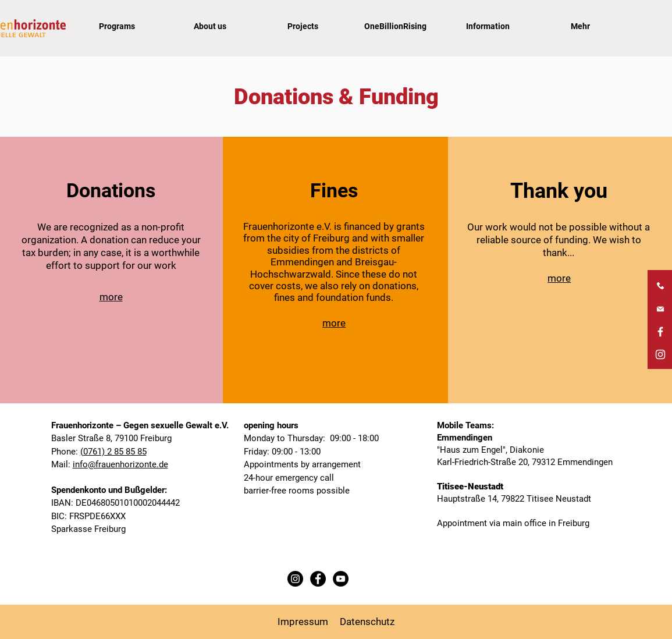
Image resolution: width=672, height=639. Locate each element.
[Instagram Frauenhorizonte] (660, 354)
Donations (111, 190)
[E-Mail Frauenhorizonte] (660, 309)
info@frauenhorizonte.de (120, 464)
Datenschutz (367, 622)
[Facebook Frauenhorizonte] (660, 332)
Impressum (303, 622)
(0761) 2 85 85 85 (113, 452)
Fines (334, 190)
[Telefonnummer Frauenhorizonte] (660, 286)
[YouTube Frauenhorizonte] (341, 579)
